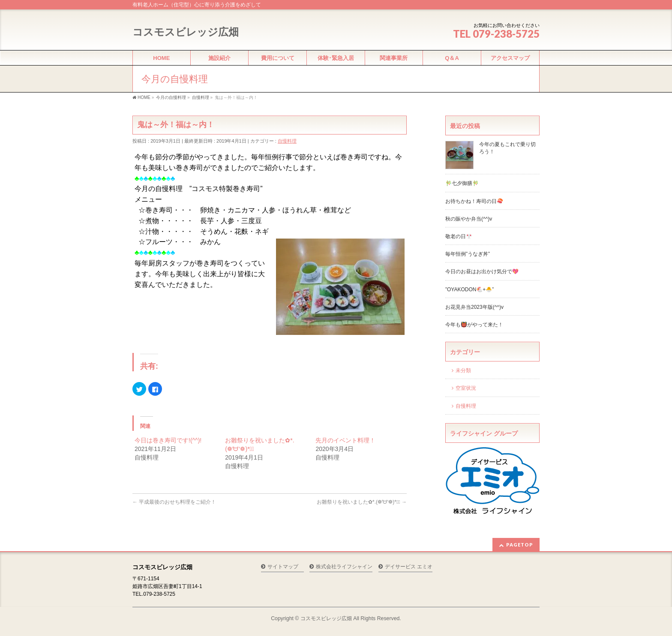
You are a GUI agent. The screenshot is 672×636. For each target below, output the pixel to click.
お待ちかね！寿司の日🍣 (474, 201)
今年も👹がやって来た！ (474, 325)
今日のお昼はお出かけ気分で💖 (482, 272)
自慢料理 (287, 141)
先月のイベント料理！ (345, 440)
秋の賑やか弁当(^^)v (469, 219)
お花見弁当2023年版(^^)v (474, 307)
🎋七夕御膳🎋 (462, 183)
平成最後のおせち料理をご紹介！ (174, 502)
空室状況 (466, 388)
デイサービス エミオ (409, 567)
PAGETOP (520, 545)
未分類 (463, 370)
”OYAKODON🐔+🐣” (469, 290)
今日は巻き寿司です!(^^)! (168, 440)
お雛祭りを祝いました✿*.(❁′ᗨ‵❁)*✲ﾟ (362, 502)
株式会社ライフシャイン (344, 567)
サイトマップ (283, 567)
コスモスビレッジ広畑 (186, 32)
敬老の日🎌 (459, 236)
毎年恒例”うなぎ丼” (468, 254)
